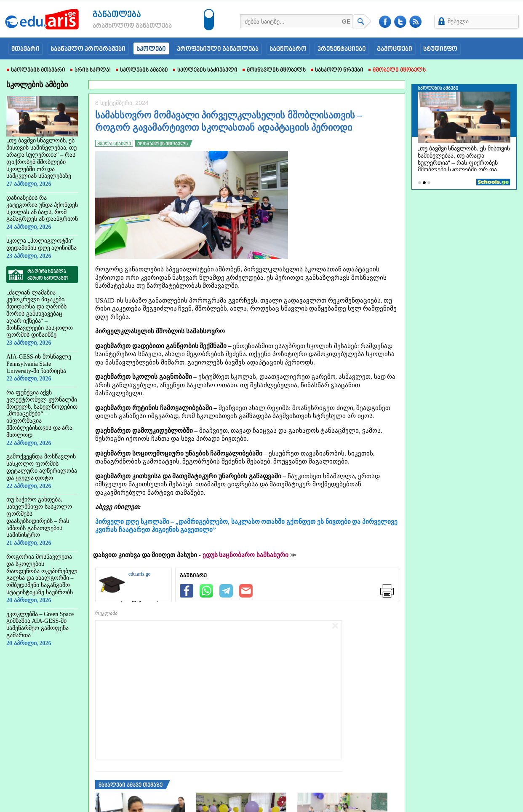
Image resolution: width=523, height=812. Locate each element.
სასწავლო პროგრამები (88, 49)
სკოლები (151, 49)
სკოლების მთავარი (36, 70)
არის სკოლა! (91, 70)
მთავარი (25, 49)
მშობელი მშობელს (397, 70)
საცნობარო (288, 49)
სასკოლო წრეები (337, 70)
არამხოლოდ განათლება (120, 26)
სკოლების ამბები (142, 70)
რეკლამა (106, 613)
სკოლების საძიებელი (205, 70)
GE (346, 21)
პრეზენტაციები (342, 49)
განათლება (117, 15)
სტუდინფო (440, 49)
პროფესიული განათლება (218, 49)
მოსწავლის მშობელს (274, 70)
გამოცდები (395, 49)
